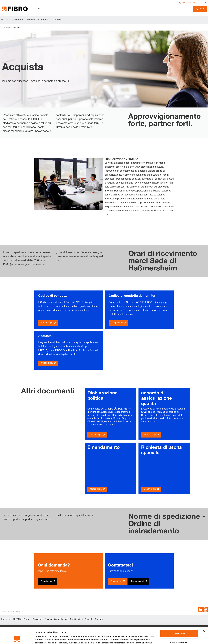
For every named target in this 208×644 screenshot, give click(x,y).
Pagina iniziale (6, 27)
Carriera (57, 20)
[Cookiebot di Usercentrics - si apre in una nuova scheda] (17, 639)
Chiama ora (116, 581)
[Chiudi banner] (204, 615)
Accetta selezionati (179, 627)
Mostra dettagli (140, 639)
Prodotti (6, 20)
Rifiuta (179, 635)
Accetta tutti (179, 618)
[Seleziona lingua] (204, 3)
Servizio (31, 20)
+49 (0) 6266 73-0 (189, 3)
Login (200, 9)
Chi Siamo (44, 20)
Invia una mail (138, 581)
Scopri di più (47, 323)
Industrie (18, 20)
